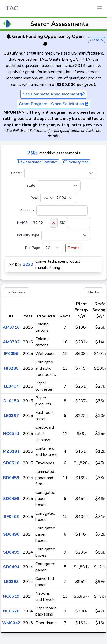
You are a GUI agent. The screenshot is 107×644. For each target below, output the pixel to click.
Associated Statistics (38, 162)
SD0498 (11, 499)
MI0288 (11, 368)
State (31, 185)
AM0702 (11, 342)
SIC (62, 223)
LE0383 (11, 582)
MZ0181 (11, 451)
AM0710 (11, 327)
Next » (94, 292)
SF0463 (11, 517)
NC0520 (11, 611)
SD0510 (11, 463)
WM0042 (11, 623)
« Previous (17, 292)
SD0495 (11, 552)
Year (35, 198)
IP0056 (11, 354)
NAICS (22, 223)
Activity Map (76, 162)
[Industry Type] (66, 235)
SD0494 (11, 567)
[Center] (60, 173)
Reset (73, 248)
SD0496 (11, 534)
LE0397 (11, 416)
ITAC (11, 8)
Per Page (33, 248)
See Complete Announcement (54, 94)
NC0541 (11, 434)
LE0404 (11, 386)
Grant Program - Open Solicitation (53, 104)
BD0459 (11, 478)
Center (17, 173)
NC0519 (11, 596)
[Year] (58, 198)
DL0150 (11, 401)
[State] (59, 186)
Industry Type (28, 235)
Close (97, 40)
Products (27, 210)
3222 (28, 264)
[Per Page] (52, 248)
